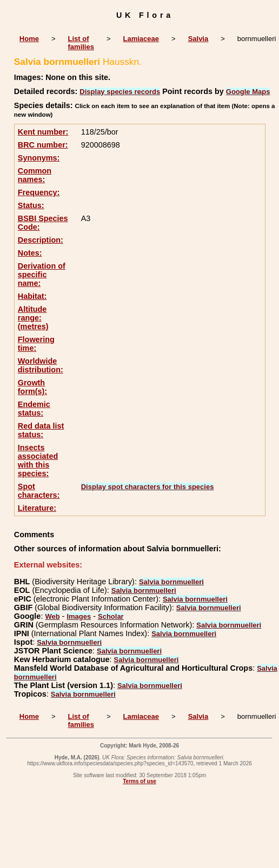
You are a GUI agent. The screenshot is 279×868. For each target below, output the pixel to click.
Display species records (120, 92)
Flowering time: (36, 344)
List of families (81, 43)
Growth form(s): (32, 387)
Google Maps (248, 92)
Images (79, 616)
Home (29, 39)
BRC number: (43, 145)
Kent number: (43, 132)
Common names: (35, 175)
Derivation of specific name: (42, 275)
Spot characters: (39, 491)
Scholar (111, 616)
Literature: (37, 508)
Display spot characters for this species (148, 487)
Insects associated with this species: (38, 460)
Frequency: (39, 192)
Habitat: (32, 296)
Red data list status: (41, 430)
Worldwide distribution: (41, 365)
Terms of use (139, 781)
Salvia (198, 39)
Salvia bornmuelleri (171, 582)
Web (52, 616)
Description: (41, 240)
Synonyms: (39, 158)
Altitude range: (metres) (33, 318)
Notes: (30, 253)
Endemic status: (34, 409)
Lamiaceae (141, 39)
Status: (31, 205)
